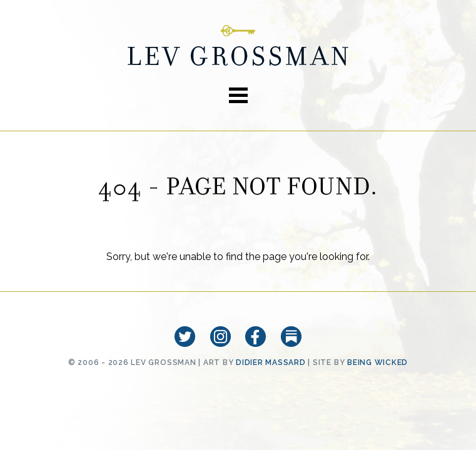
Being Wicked (377, 362)
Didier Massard (271, 362)
